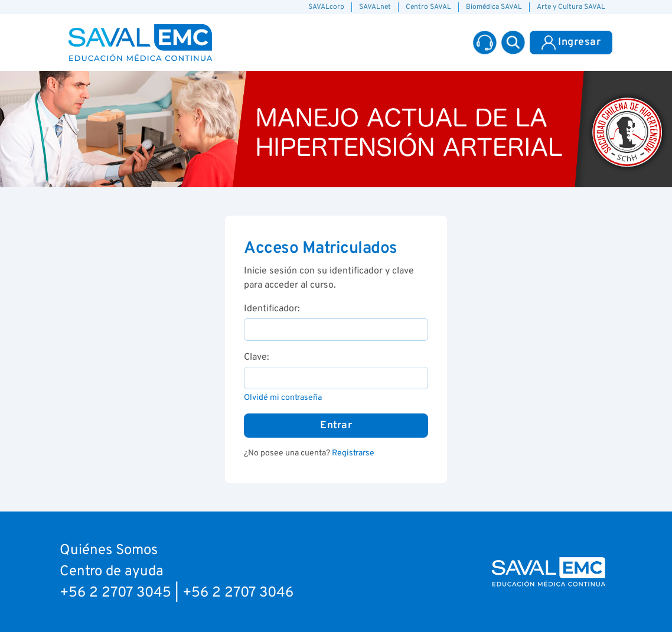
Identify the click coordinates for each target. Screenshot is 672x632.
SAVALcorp (326, 7)
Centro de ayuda (112, 572)
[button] (513, 43)
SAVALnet (375, 7)
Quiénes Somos (109, 550)
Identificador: (272, 309)
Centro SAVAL (428, 7)
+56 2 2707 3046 (238, 593)
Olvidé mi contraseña (283, 398)
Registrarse (353, 453)
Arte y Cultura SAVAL (571, 7)
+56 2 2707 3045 (115, 593)
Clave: (257, 357)
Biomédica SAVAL (494, 7)
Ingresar (571, 43)
